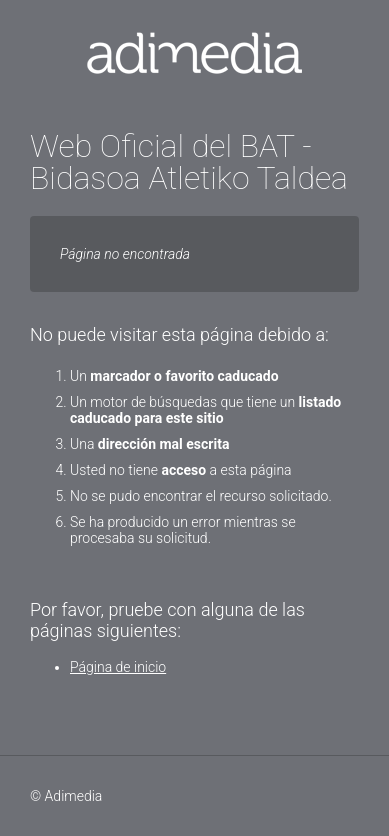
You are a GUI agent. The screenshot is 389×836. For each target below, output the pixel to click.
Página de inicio (118, 667)
